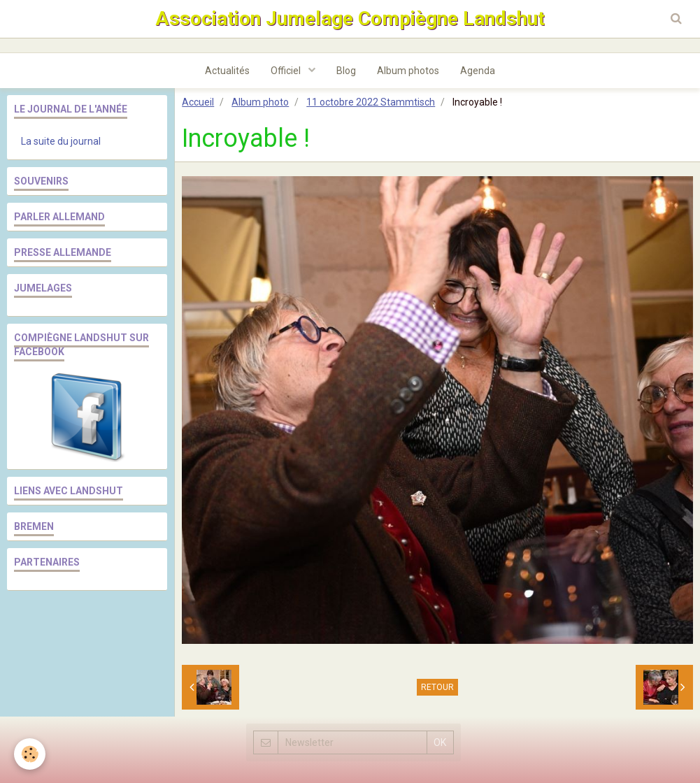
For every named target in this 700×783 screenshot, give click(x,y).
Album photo (260, 102)
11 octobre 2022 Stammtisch (371, 102)
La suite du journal (61, 141)
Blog (346, 71)
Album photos (408, 71)
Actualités (227, 71)
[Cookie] (30, 754)
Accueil (198, 102)
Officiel (287, 71)
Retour (437, 687)
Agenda (478, 71)
